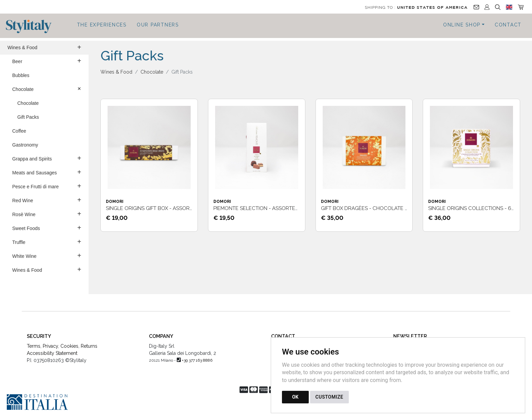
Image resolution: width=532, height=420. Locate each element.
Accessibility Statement (52, 353)
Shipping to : (416, 7)
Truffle (47, 242)
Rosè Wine (47, 214)
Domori (115, 202)
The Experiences (102, 25)
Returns (89, 346)
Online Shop (462, 25)
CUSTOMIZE (329, 397)
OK (295, 397)
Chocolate (48, 89)
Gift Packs (28, 117)
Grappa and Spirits (47, 158)
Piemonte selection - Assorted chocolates (274, 208)
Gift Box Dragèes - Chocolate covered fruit (383, 208)
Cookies (69, 346)
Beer (47, 61)
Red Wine (47, 200)
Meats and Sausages (47, 172)
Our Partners (158, 25)
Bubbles (21, 75)
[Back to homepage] (32, 26)
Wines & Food (44, 47)
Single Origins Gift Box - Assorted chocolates (170, 208)
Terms (34, 346)
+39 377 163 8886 (197, 360)
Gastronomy (25, 145)
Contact (508, 25)
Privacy (50, 346)
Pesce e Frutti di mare (47, 186)
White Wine (47, 255)
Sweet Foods (47, 228)
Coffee (19, 131)
